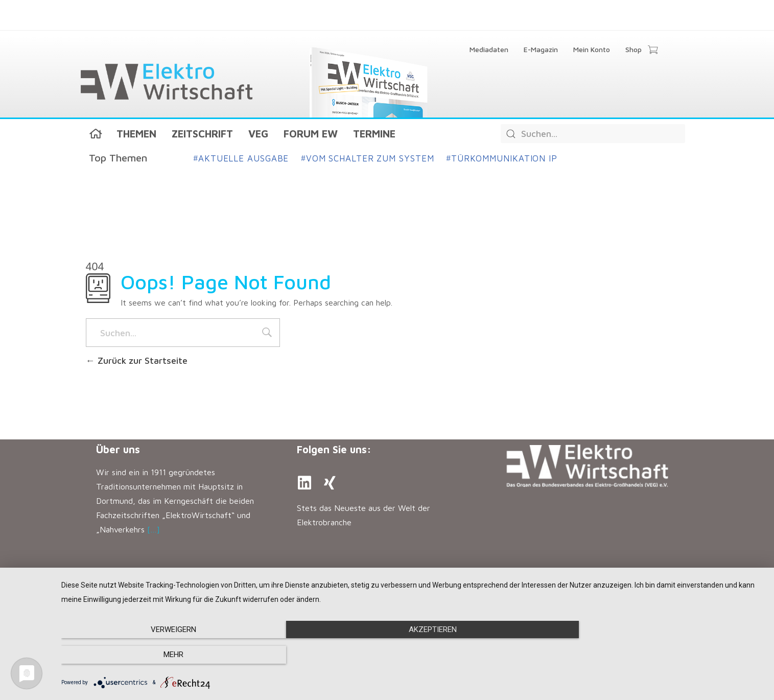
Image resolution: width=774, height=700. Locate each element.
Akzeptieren (413, 655)
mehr (658, 655)
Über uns (118, 449)
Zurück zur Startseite (137, 360)
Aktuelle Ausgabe (241, 158)
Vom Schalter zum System (367, 158)
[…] (154, 529)
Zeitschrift (202, 134)
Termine (374, 134)
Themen (136, 134)
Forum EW (311, 134)
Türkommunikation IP (502, 158)
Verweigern (167, 655)
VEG (258, 134)
